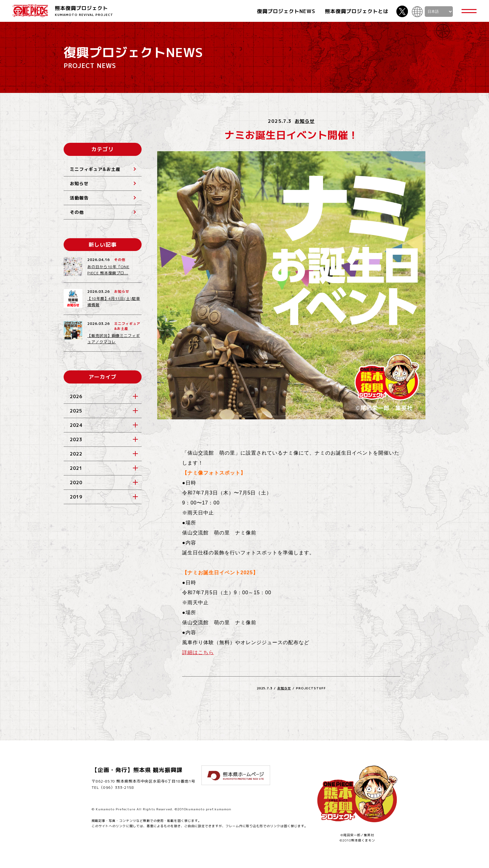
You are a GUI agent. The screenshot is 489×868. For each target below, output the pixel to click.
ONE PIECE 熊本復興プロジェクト (30, 11)
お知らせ (305, 121)
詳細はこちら (198, 652)
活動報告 (79, 198)
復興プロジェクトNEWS (286, 11)
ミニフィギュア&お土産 (95, 169)
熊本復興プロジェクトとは (357, 11)
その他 (77, 212)
